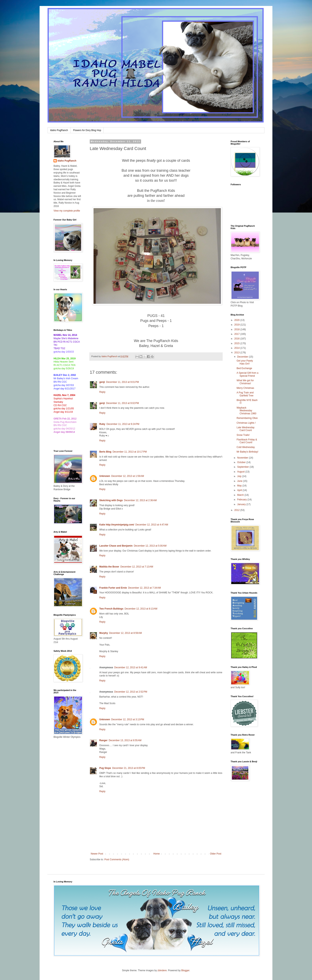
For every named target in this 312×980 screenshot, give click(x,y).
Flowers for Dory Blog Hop (87, 130)
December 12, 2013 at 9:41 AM (131, 667)
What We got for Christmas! (245, 382)
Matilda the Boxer (109, 567)
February (242, 500)
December (243, 357)
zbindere (162, 970)
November (243, 458)
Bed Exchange (244, 368)
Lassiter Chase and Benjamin (116, 546)
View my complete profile (67, 211)
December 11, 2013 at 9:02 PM (122, 403)
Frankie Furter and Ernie (113, 588)
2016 (237, 339)
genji (102, 382)
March (241, 495)
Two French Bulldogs (111, 609)
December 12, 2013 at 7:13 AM (137, 567)
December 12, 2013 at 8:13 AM (141, 609)
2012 (237, 510)
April (240, 490)
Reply (102, 392)
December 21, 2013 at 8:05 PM (129, 768)
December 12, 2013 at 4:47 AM (152, 525)
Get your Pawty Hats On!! (245, 362)
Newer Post (97, 854)
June (240, 481)
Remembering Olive (247, 418)
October (242, 462)
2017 (237, 334)
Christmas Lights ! (246, 423)
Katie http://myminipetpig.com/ (117, 525)
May (240, 486)
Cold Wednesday (246, 447)
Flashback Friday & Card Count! (247, 441)
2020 (237, 320)
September (243, 467)
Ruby (102, 424)
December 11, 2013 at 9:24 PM (123, 424)
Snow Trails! (243, 435)
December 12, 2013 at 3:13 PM (128, 719)
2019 (237, 325)
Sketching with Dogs (111, 500)
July (240, 476)
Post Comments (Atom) (117, 859)
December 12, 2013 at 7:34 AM (144, 588)
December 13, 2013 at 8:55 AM (125, 740)
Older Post (216, 854)
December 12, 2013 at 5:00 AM (150, 546)
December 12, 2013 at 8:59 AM (125, 633)
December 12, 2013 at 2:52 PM (131, 692)
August (241, 472)
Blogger (185, 970)
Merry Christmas (245, 388)
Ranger (103, 740)
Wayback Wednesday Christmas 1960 (246, 411)
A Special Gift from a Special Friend (247, 374)
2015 (237, 343)
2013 (237, 353)
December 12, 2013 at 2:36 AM (140, 500)
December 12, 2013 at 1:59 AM (128, 476)
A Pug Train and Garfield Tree (245, 394)
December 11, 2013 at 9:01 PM (122, 382)
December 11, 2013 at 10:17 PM (130, 452)
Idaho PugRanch (59, 130)
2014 (237, 348)
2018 (237, 329)
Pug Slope (105, 768)
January (242, 504)
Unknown (105, 476)
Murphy (104, 633)
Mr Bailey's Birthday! (247, 452)
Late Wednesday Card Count (246, 429)
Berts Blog (105, 452)
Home (157, 854)
